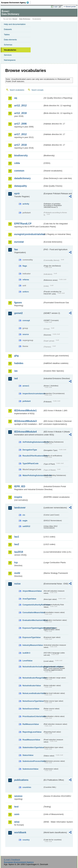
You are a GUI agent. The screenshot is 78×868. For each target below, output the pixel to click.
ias (16, 371)
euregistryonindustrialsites (29, 234)
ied (16, 378)
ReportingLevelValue (32, 732)
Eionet (15, 19)
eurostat (19, 242)
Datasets (8, 29)
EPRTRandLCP (23, 224)
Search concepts (37, 90)
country (26, 840)
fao (16, 249)
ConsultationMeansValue (33, 612)
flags (25, 266)
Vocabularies (10, 50)
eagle (25, 521)
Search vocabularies (17, 90)
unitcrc (26, 292)
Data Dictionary (25, 19)
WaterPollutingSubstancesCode (33, 475)
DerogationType (30, 450)
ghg (16, 356)
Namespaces (10, 60)
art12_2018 (20, 113)
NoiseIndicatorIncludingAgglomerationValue (33, 667)
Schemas (8, 45)
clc (24, 515)
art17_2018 (20, 145)
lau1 (17, 537)
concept (26, 320)
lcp (16, 562)
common (19, 171)
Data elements (10, 40)
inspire (18, 497)
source (26, 334)
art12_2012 (20, 106)
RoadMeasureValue (31, 740)
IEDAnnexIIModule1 (25, 411)
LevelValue (27, 661)
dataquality (21, 186)
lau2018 (19, 552)
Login (56, 7)
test (16, 807)
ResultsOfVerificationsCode (33, 456)
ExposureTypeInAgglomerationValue (33, 628)
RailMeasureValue (31, 724)
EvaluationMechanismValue (33, 620)
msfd (17, 573)
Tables (7, 35)
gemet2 (18, 313)
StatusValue (28, 755)
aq (16, 98)
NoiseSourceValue (31, 709)
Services (8, 55)
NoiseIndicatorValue (32, 686)
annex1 (26, 386)
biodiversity (21, 155)
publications (21, 780)
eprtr (17, 194)
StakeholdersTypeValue (33, 747)
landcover (20, 508)
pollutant (27, 401)
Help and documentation (15, 24)
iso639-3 (26, 653)
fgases (18, 303)
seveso (18, 796)
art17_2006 (20, 124)
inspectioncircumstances (33, 394)
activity (26, 204)
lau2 (17, 544)
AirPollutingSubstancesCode (33, 442)
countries (27, 787)
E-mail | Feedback (12, 860)
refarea (26, 280)
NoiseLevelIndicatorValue (33, 693)
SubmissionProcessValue (33, 761)
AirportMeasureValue (32, 591)
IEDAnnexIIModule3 (25, 421)
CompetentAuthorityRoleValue (33, 605)
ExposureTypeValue (32, 637)
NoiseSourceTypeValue (33, 701)
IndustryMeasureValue (33, 645)
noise (17, 584)
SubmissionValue (30, 769)
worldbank (20, 832)
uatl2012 (26, 526)
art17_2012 (20, 134)
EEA (16, 3)
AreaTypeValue (29, 599)
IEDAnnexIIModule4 (25, 432)
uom (17, 814)
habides (19, 363)
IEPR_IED (20, 486)
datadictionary (22, 178)
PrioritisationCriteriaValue (33, 716)
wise (17, 822)
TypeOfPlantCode (30, 463)
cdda (17, 163)
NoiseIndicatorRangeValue (33, 678)
